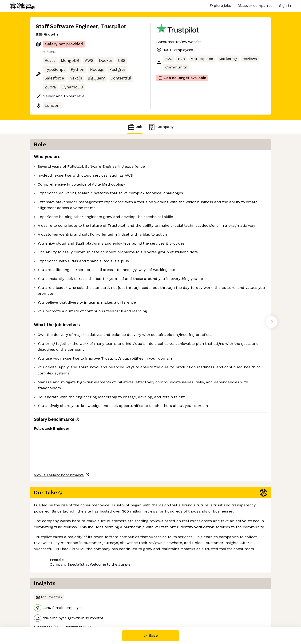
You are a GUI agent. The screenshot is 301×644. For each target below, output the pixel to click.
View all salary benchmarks (59, 590)
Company (161, 127)
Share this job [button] (49, 608)
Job (135, 127)
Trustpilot (113, 26)
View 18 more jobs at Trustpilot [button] (97, 608)
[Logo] (23, 6)
